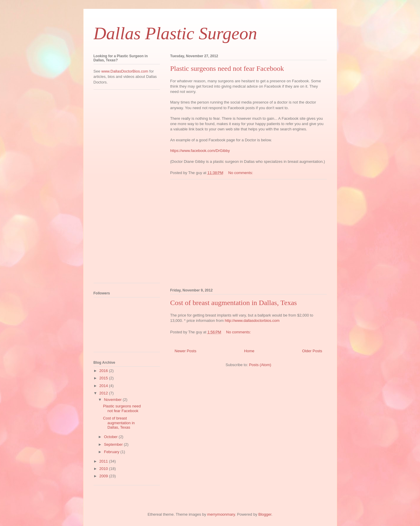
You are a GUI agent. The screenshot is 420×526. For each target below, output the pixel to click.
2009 (104, 476)
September (114, 444)
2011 (104, 461)
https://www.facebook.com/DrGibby (200, 151)
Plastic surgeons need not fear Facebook (227, 68)
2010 (104, 469)
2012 (104, 393)
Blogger (265, 514)
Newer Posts (186, 351)
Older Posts (312, 351)
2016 (104, 371)
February (112, 452)
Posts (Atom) (260, 365)
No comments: (241, 173)
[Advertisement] (249, 233)
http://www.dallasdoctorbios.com (252, 321)
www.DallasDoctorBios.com (125, 71)
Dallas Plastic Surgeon (175, 33)
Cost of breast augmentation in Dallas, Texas (234, 303)
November (113, 400)
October (111, 437)
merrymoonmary (221, 514)
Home (249, 351)
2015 (104, 378)
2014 (104, 386)
